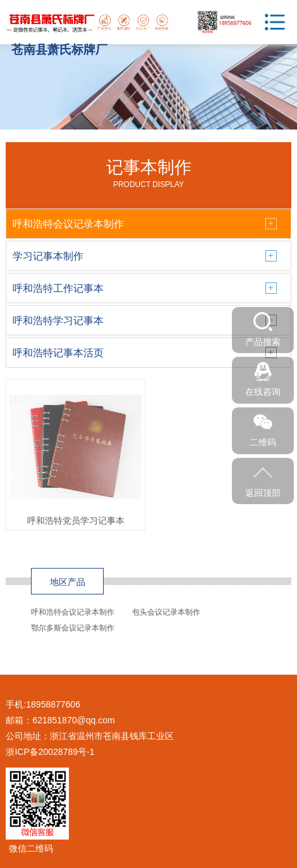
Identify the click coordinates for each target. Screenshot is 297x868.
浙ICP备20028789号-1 (50, 752)
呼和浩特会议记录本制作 (73, 612)
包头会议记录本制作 (166, 612)
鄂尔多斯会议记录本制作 (73, 628)
